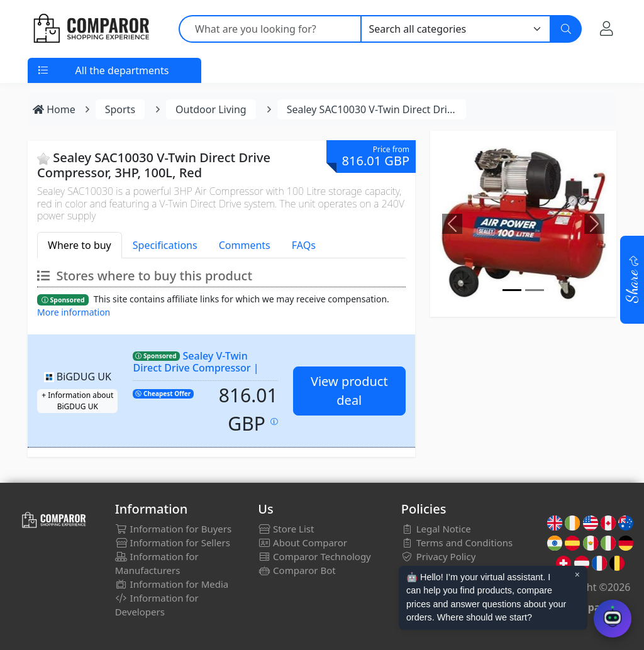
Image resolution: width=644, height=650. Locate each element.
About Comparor (303, 543)
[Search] (566, 29)
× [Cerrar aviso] (577, 575)
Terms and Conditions (457, 543)
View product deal (349, 391)
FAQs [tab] (304, 245)
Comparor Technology (314, 556)
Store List (286, 529)
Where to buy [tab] (80, 245)
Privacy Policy (439, 556)
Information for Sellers (173, 543)
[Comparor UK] (91, 29)
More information (74, 312)
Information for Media (172, 584)
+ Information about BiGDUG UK (77, 401)
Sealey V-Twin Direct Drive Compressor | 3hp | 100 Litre (196, 367)
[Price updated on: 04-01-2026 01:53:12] (274, 421)
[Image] (512, 290)
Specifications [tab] (165, 245)
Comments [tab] (245, 245)
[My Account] (607, 28)
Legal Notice (436, 529)
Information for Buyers (174, 529)
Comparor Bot (297, 570)
